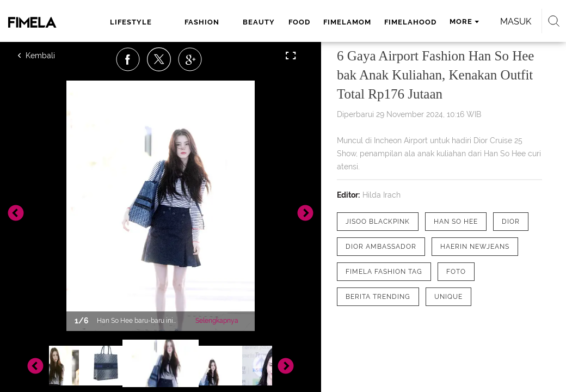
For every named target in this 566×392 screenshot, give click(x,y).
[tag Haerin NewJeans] (475, 247)
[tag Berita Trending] (378, 297)
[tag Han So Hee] (456, 222)
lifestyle (131, 22)
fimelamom (347, 22)
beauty (259, 22)
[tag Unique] (448, 297)
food (299, 22)
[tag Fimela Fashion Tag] (384, 272)
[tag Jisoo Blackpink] (378, 222)
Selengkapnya (217, 321)
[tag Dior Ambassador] (381, 247)
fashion (202, 22)
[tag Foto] (456, 272)
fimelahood (410, 22)
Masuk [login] (516, 22)
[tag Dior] (511, 222)
